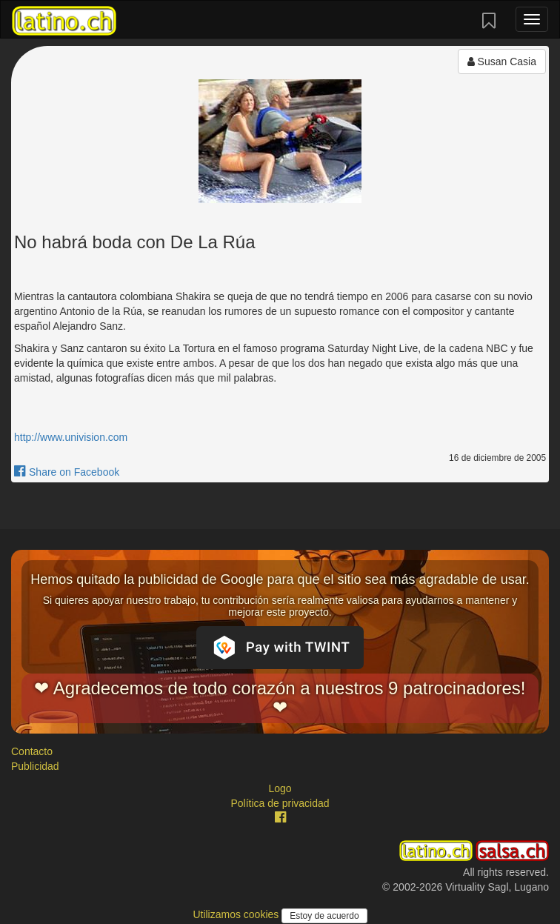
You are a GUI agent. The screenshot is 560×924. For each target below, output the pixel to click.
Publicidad (35, 766)
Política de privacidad (280, 803)
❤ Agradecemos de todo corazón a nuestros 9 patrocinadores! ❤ (280, 698)
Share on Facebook (67, 472)
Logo (280, 788)
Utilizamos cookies (237, 914)
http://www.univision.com (71, 437)
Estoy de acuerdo (324, 916)
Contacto (32, 751)
